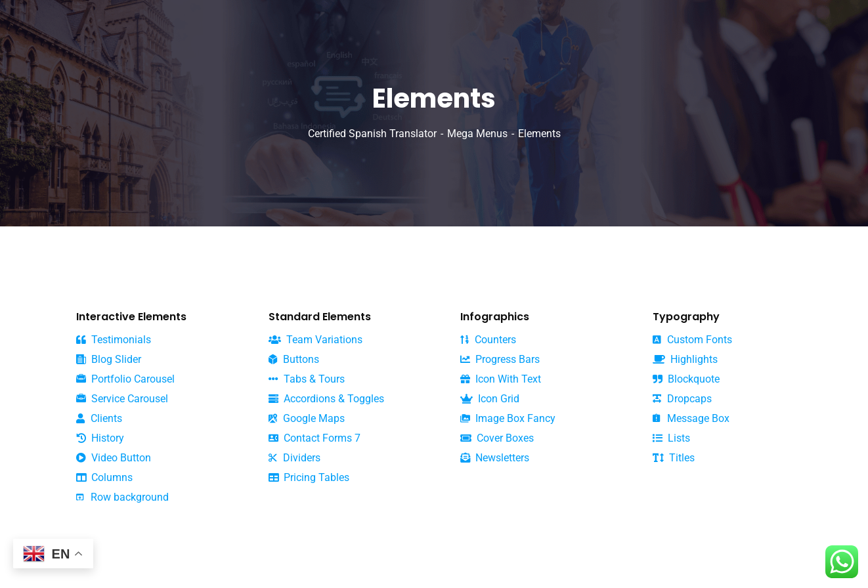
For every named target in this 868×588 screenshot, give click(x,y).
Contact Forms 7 (315, 438)
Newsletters (495, 458)
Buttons (294, 359)
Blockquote (686, 379)
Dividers (294, 458)
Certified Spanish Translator (372, 134)
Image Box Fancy (508, 418)
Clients (99, 418)
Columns (104, 477)
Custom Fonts (692, 340)
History (100, 438)
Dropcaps (682, 399)
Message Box (691, 418)
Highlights (685, 359)
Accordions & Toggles (326, 399)
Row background (122, 497)
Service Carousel (122, 399)
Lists (671, 438)
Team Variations (315, 340)
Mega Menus (477, 134)
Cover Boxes (497, 438)
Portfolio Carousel (125, 379)
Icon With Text (501, 379)
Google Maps (307, 418)
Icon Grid (490, 399)
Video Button (114, 458)
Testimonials (114, 340)
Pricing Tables (309, 477)
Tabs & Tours (307, 379)
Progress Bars (500, 359)
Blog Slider (109, 360)
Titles (674, 458)
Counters (488, 340)
